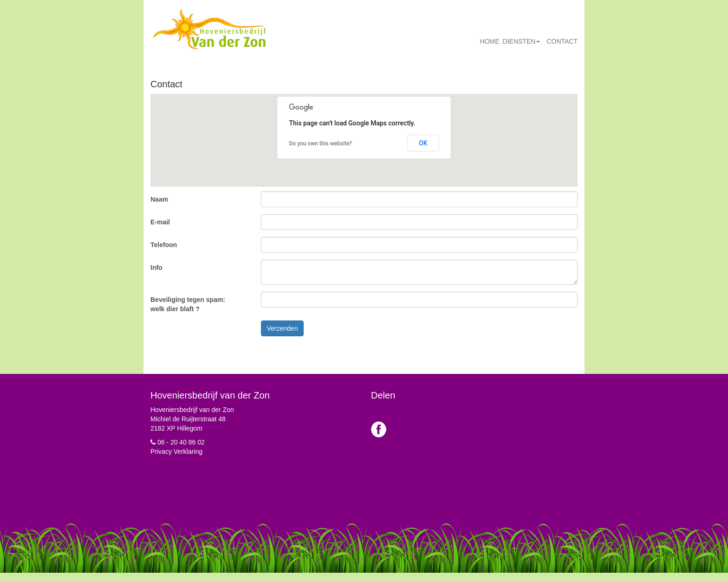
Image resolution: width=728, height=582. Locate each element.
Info (156, 268)
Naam (159, 199)
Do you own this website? (321, 144)
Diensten (522, 41)
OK (423, 143)
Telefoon (164, 245)
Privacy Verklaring (176, 451)
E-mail (160, 222)
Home (490, 41)
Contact (562, 41)
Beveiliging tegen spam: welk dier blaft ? (188, 304)
